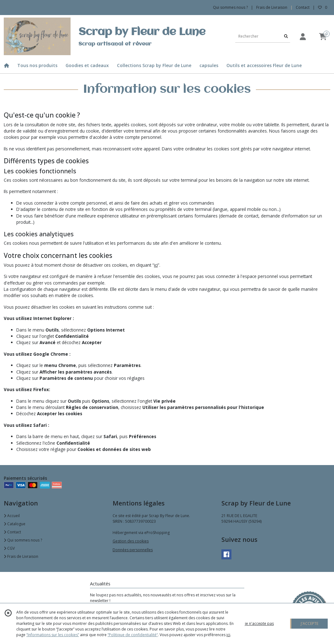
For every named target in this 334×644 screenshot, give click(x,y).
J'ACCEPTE (310, 623)
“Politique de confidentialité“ (133, 635)
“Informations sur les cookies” (53, 635)
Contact (303, 7)
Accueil (12, 516)
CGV (9, 548)
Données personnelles (133, 550)
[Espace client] (303, 37)
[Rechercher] (286, 36)
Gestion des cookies (131, 541)
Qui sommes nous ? (23, 540)
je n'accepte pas (259, 623)
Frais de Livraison (21, 556)
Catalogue (15, 524)
